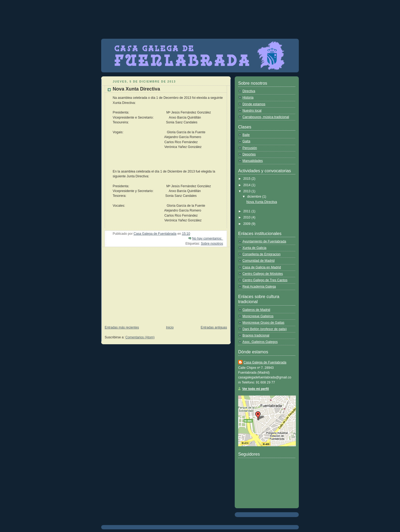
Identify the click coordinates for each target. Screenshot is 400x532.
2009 (247, 224)
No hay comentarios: (208, 238)
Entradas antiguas (214, 327)
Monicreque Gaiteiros (258, 316)
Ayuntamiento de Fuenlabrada (264, 241)
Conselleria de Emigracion (262, 254)
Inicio (170, 327)
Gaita (246, 141)
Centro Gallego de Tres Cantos (265, 280)
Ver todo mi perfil (256, 389)
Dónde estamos (254, 104)
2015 (247, 179)
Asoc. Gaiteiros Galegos (260, 342)
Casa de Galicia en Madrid (262, 267)
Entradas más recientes (122, 327)
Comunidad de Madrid (258, 261)
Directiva (249, 91)
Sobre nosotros (212, 244)
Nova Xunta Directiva (136, 89)
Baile (246, 135)
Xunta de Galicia (254, 248)
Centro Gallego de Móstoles (263, 274)
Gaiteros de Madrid (256, 310)
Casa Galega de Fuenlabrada (265, 362)
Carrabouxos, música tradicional (266, 117)
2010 (247, 217)
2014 (247, 185)
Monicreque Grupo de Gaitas (263, 323)
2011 (247, 211)
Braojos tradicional (256, 335)
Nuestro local (252, 111)
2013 (247, 191)
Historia (248, 97)
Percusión (250, 148)
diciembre (255, 197)
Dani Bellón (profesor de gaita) (265, 329)
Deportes (249, 154)
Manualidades (253, 161)
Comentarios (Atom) (140, 337)
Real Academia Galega (259, 287)
